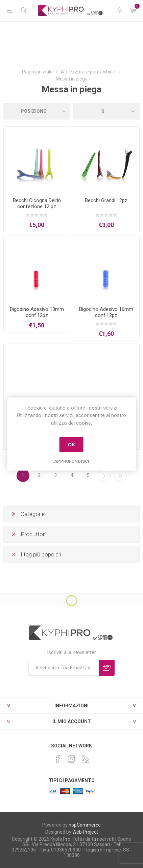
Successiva (104, 476)
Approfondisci (72, 461)
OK (71, 445)
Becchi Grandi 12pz (106, 200)
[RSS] (86, 759)
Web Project (85, 832)
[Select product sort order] (37, 111)
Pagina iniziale (37, 72)
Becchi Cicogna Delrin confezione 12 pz (37, 203)
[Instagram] (72, 759)
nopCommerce (85, 825)
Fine (120, 476)
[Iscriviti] (64, 668)
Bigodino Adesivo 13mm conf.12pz (37, 312)
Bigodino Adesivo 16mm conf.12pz (106, 312)
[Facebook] (58, 759)
